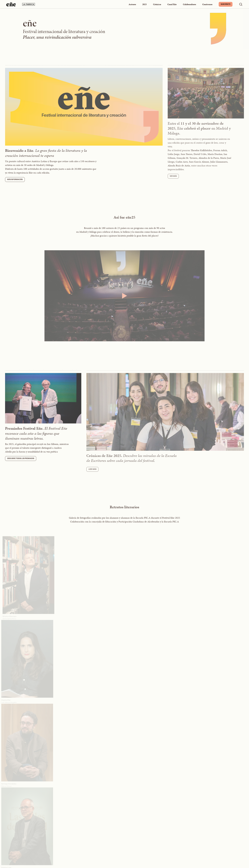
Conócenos (207, 4)
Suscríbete (226, 4)
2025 (145, 4)
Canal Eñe (172, 4)
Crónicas (157, 4)
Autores (132, 4)
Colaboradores (189, 4)
